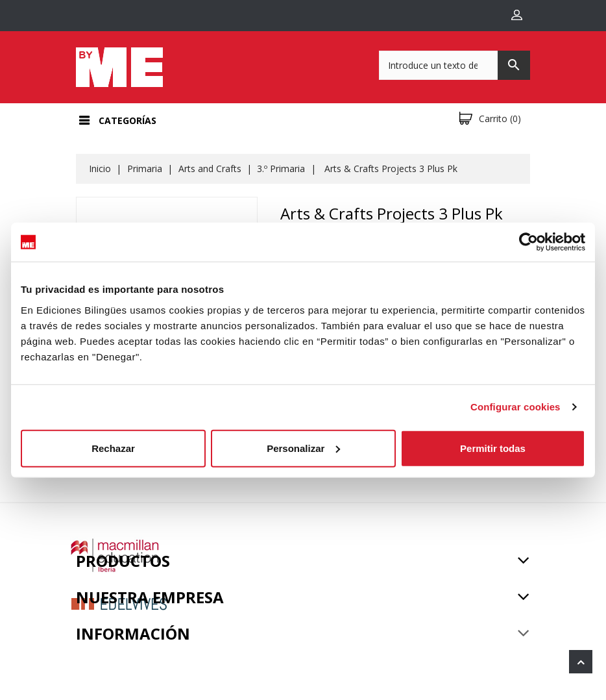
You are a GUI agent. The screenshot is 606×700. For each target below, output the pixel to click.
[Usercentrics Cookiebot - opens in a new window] (528, 242)
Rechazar (113, 448)
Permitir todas (493, 448)
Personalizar (303, 448)
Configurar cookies (515, 407)
